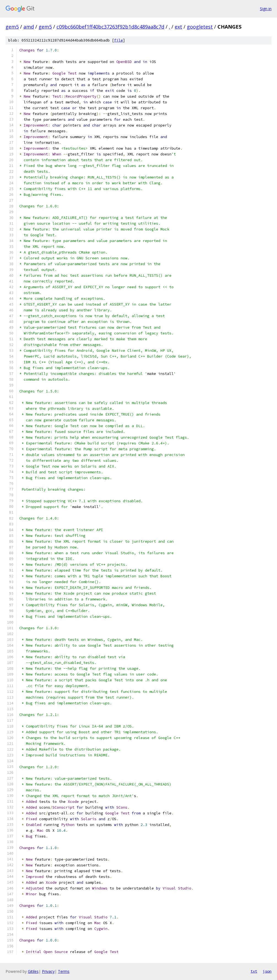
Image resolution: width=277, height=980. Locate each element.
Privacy (48, 971)
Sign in (266, 9)
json (267, 971)
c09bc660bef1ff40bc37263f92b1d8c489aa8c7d (110, 27)
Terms (64, 971)
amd (29, 27)
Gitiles (33, 971)
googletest (200, 27)
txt (254, 971)
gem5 (12, 27)
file (119, 40)
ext (178, 27)
